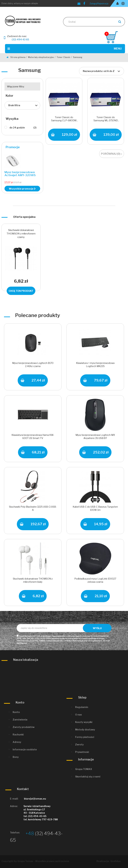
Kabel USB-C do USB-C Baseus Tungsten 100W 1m (95, 508)
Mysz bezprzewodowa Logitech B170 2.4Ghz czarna (33, 365)
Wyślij (97, 628)
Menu (65, 49)
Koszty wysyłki (84, 722)
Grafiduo (115, 861)
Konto (16, 712)
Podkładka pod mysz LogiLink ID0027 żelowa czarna (95, 580)
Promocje (13, 147)
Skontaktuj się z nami (88, 777)
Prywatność (82, 752)
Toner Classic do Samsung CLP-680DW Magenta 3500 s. (64, 119)
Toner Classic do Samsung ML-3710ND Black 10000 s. (106, 119)
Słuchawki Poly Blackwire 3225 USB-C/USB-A (33, 508)
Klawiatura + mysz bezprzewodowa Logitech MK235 (95, 365)
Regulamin (82, 707)
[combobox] (101, 71)
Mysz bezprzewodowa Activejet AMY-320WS (20, 174)
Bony (16, 757)
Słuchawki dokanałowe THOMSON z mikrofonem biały (33, 580)
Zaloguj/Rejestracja (99, 4)
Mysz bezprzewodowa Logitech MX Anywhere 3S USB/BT (95, 436)
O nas (78, 715)
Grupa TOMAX (84, 769)
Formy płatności (85, 737)
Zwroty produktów (24, 727)
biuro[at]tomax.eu (35, 799)
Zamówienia (20, 720)
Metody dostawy (85, 730)
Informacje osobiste (25, 749)
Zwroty (79, 744)
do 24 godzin (23, 128)
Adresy (17, 742)
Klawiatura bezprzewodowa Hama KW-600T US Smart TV (33, 436)
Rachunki (18, 734)
